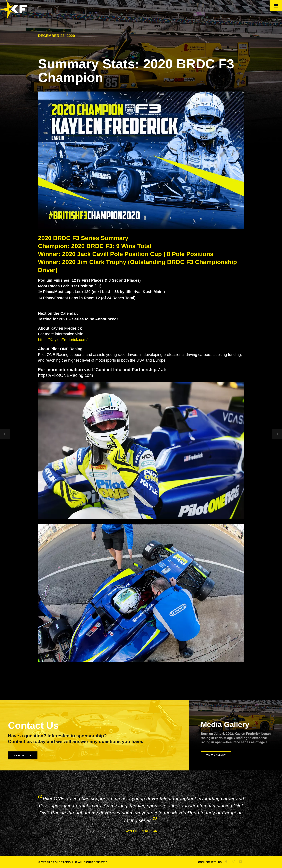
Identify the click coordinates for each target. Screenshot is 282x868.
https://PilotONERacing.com (66, 375)
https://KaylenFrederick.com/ (63, 340)
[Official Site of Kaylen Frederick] (13, 17)
